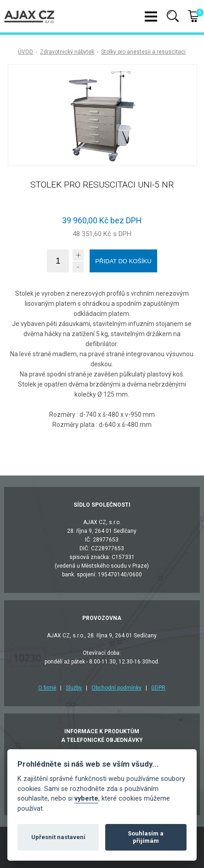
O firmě (47, 688)
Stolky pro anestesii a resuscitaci (143, 52)
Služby (74, 688)
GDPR (158, 688)
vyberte (86, 799)
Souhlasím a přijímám (146, 837)
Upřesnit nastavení (58, 837)
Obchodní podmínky (116, 688)
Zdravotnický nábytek (67, 52)
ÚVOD (25, 52)
